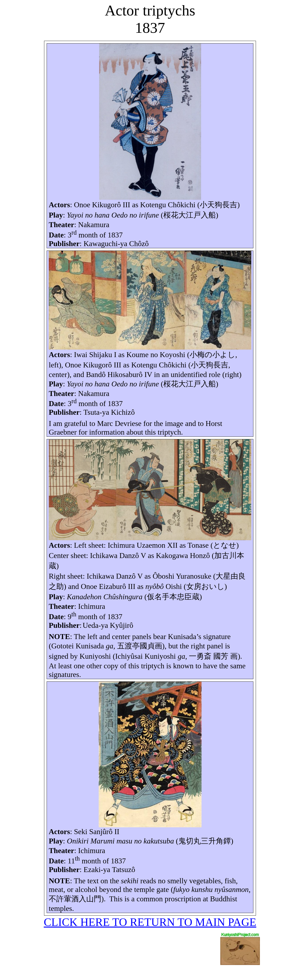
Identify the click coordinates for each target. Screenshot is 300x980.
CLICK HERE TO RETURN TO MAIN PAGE (150, 922)
